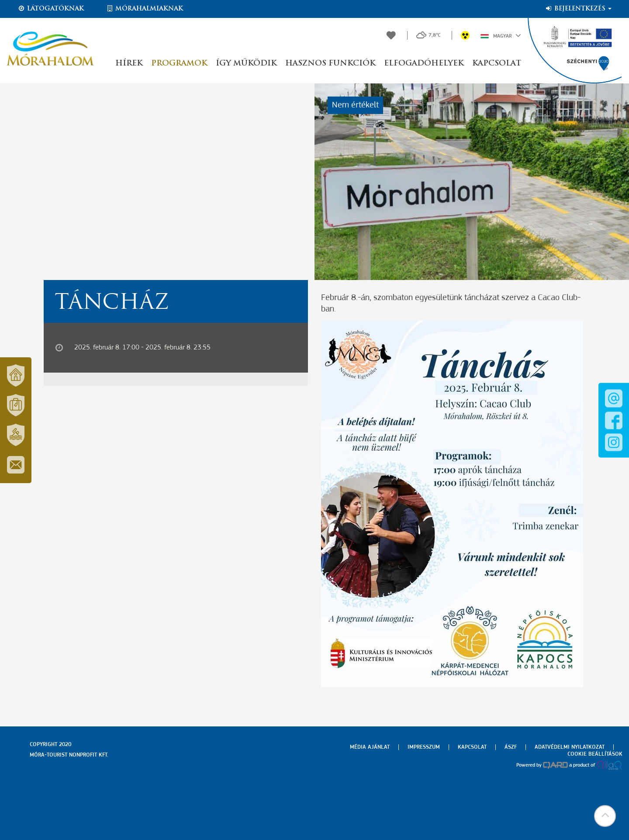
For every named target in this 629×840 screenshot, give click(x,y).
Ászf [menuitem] (511, 747)
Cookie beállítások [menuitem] (595, 754)
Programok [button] (179, 64)
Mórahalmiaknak (144, 9)
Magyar (501, 35)
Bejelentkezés (578, 9)
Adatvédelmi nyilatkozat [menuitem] (570, 747)
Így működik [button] (246, 64)
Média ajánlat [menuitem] (370, 747)
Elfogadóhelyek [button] (424, 64)
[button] (605, 816)
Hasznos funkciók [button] (330, 64)
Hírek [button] (129, 64)
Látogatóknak (51, 9)
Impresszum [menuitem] (424, 747)
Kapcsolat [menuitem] (472, 747)
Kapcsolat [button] (497, 64)
